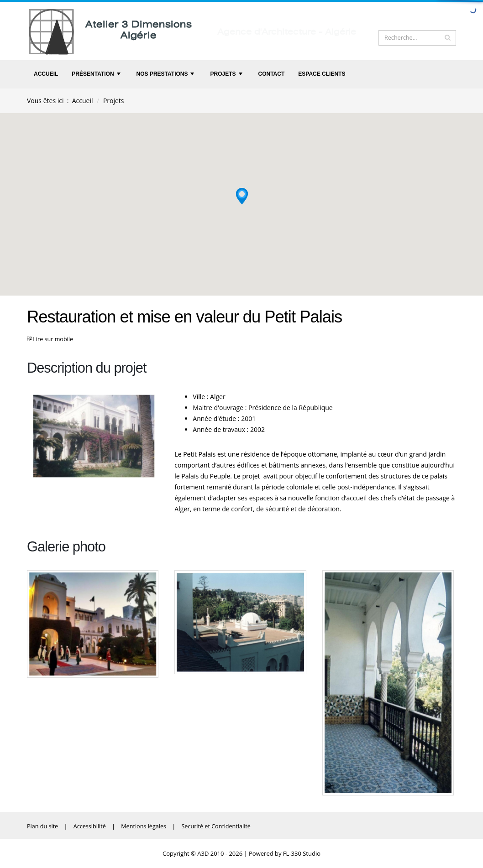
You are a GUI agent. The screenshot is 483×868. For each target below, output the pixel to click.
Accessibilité (90, 826)
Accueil (46, 74)
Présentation (97, 76)
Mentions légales (144, 826)
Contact (272, 74)
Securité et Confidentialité (216, 826)
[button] (242, 194)
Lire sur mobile (53, 339)
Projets (227, 76)
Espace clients (322, 74)
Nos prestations (166, 76)
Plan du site (42, 826)
